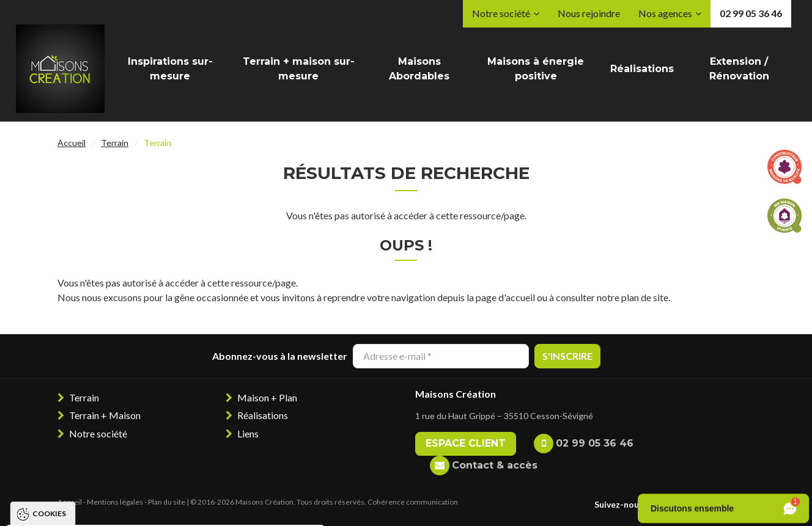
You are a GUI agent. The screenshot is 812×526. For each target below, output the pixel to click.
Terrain (115, 143)
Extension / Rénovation (739, 69)
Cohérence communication (413, 502)
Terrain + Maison (105, 415)
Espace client (466, 443)
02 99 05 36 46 (751, 13)
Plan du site (167, 502)
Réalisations (642, 69)
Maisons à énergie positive (536, 69)
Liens (248, 433)
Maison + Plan (267, 397)
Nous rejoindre (589, 13)
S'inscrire (567, 356)
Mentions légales (115, 502)
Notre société (501, 13)
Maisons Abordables (419, 69)
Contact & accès (495, 465)
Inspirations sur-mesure (170, 69)
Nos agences (665, 13)
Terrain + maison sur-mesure (299, 69)
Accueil (72, 143)
